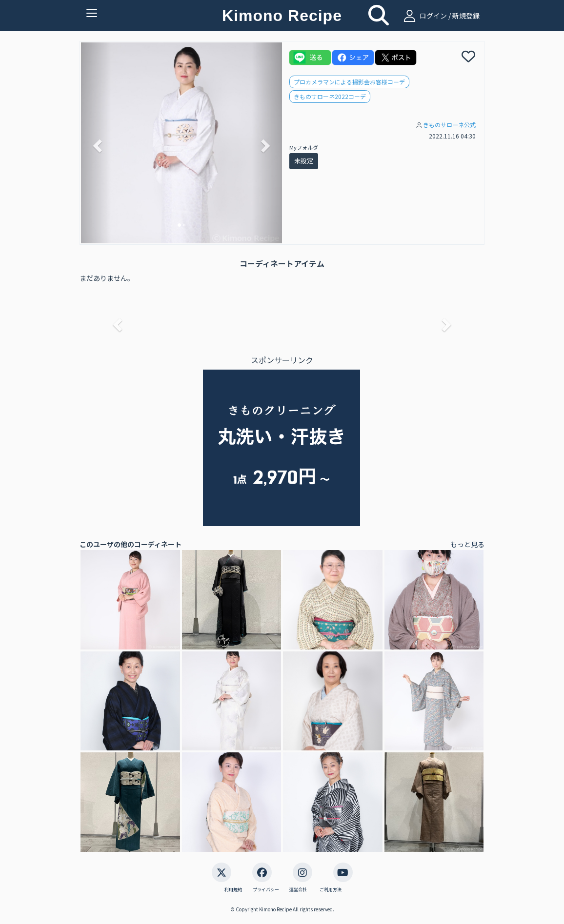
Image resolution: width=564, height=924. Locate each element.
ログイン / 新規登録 (440, 16)
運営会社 (298, 890)
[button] (96, 143)
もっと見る (467, 544)
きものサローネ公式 (449, 125)
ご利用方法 (331, 890)
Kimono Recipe (282, 16)
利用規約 (233, 890)
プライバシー (266, 890)
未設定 (304, 161)
